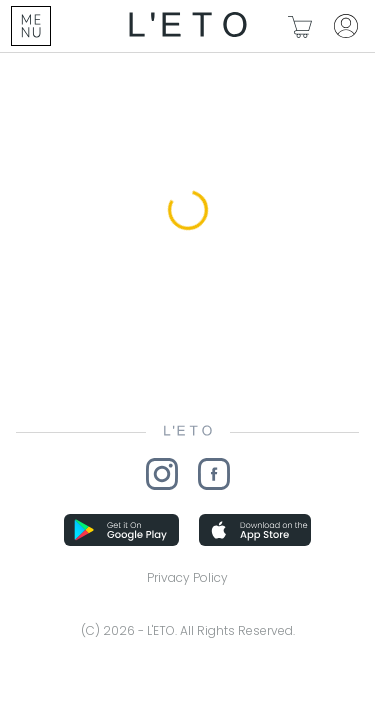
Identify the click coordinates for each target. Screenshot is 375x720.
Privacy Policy (187, 577)
